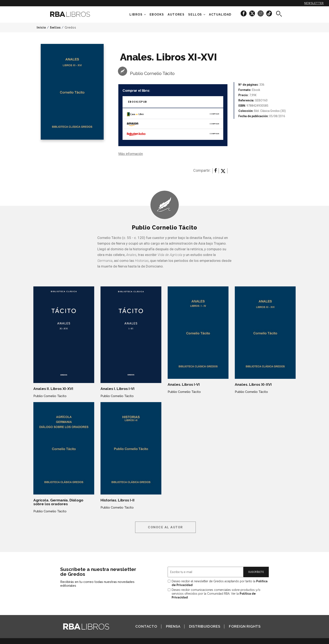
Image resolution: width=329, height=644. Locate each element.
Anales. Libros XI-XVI (253, 384)
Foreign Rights (245, 626)
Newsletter (314, 3)
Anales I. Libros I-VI (117, 389)
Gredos (70, 28)
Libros (136, 14)
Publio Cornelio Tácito (152, 73)
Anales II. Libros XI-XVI (53, 389)
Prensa (173, 626)
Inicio (41, 28)
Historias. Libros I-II (117, 500)
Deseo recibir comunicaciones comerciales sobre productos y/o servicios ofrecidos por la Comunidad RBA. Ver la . (216, 594)
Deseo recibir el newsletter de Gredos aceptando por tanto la (220, 583)
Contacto (146, 626)
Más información (131, 154)
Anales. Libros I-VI (184, 384)
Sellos (195, 14)
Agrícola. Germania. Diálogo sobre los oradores (58, 502)
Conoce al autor (165, 527)
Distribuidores (205, 626)
